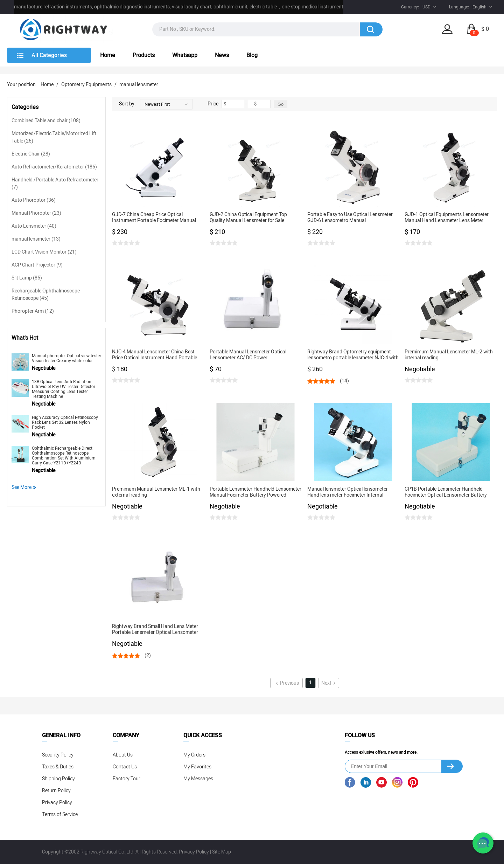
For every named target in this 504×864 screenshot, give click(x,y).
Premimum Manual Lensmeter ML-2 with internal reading (449, 355)
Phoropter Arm (33, 311)
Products (144, 55)
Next (329, 683)
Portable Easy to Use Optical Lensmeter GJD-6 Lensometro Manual (350, 218)
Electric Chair (31, 154)
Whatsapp (185, 55)
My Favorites (197, 767)
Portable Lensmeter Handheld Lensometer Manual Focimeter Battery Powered (255, 492)
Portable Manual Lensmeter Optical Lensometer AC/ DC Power (248, 355)
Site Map (222, 852)
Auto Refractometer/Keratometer (54, 167)
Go (281, 104)
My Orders (194, 755)
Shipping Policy (58, 779)
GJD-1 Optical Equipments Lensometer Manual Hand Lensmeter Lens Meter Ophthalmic (447, 218)
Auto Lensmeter (34, 226)
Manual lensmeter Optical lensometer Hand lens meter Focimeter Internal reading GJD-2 (348, 492)
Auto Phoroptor (34, 200)
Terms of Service (60, 814)
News (222, 55)
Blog (252, 55)
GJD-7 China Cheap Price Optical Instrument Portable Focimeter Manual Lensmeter (154, 218)
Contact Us (125, 767)
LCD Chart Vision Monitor (44, 252)
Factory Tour (127, 779)
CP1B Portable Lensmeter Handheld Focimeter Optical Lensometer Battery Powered (446, 492)
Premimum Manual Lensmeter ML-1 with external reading (156, 492)
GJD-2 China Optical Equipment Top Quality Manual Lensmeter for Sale (248, 218)
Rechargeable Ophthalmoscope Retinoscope (46, 295)
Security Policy (58, 755)
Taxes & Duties (58, 767)
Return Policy (56, 791)
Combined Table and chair (46, 121)
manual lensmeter (139, 85)
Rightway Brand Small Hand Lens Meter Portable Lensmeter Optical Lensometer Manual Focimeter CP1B (155, 630)
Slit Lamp (27, 278)
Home (108, 55)
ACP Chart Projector (37, 265)
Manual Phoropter (36, 213)
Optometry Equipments (86, 85)
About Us (123, 755)
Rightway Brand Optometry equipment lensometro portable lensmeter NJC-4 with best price (353, 355)
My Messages (198, 779)
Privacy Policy (57, 803)
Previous (287, 683)
